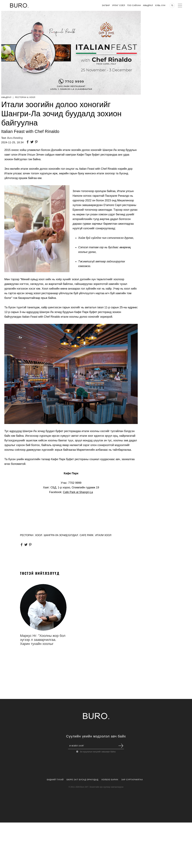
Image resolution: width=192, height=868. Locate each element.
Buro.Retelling (15, 138)
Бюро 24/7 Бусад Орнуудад (83, 780)
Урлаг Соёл (118, 5)
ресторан (27, 535)
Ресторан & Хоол (25, 97)
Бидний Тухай (55, 780)
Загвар (106, 5)
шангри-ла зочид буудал (61, 535)
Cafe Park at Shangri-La (78, 492)
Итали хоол (103, 535)
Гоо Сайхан (134, 5)
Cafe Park (87, 535)
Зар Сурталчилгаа (132, 780)
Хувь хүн (160, 5)
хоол (39, 535)
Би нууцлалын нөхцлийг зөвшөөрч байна (98, 752)
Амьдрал (148, 5)
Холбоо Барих (110, 780)
